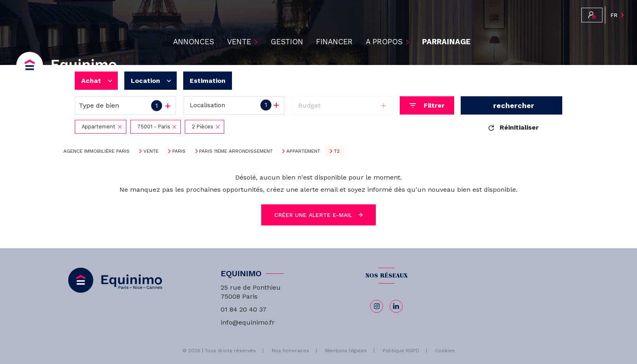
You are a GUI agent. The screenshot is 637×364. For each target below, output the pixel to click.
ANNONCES (194, 42)
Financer (334, 42)
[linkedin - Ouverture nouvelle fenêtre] (396, 306)
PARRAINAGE (446, 42)
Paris (179, 151)
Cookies (445, 351)
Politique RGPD (401, 351)
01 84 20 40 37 (244, 309)
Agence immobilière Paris (96, 151)
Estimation (208, 81)
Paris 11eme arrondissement (236, 151)
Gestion (287, 42)
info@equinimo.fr (248, 322)
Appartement (303, 151)
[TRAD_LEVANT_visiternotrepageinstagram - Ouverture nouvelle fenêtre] (377, 306)
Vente (151, 151)
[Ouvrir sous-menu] (257, 42)
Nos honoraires (290, 351)
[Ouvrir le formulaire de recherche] (427, 105)
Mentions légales (346, 351)
